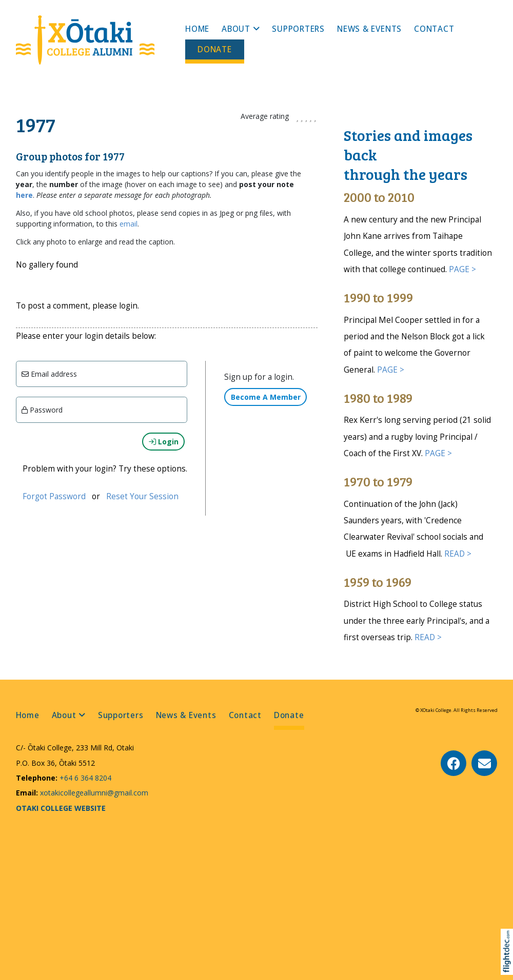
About (236, 29)
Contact (434, 29)
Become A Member (266, 397)
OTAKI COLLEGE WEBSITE (61, 808)
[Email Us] (484, 763)
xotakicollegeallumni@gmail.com (93, 793)
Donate (215, 49)
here (24, 195)
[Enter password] (102, 410)
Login (164, 442)
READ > (458, 554)
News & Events (369, 29)
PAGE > (462, 269)
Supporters (298, 29)
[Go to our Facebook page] (453, 763)
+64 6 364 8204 (84, 778)
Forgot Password (54, 496)
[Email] (102, 374)
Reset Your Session (142, 496)
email (129, 224)
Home (197, 29)
